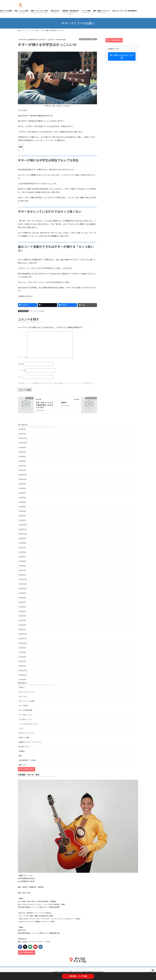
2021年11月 (23, 639)
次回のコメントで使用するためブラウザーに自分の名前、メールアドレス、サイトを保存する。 (57, 383)
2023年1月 (22, 575)
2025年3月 (22, 466)
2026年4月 (22, 429)
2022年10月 (23, 588)
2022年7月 (22, 602)
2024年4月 (22, 507)
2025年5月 (22, 461)
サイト (20, 377)
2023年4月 (22, 561)
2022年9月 (22, 593)
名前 (21, 364)
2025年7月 (22, 452)
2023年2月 (22, 570)
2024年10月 (23, 479)
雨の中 (64, 402)
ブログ (21, 728)
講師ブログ (22, 765)
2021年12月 (23, 634)
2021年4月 (22, 657)
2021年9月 (22, 648)
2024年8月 (22, 488)
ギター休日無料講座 (25, 710)
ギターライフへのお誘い (88, 39)
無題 (20, 756)
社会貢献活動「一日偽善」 (28, 760)
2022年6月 (22, 607)
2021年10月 (23, 643)
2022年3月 (22, 620)
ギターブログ (23, 696)
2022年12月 (23, 579)
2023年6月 (22, 552)
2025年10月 (23, 443)
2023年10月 (23, 534)
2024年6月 (22, 498)
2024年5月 (22, 502)
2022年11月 (23, 584)
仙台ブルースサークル (26, 733)
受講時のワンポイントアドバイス (30, 742)
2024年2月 (22, 516)
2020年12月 (23, 670)
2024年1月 (22, 520)
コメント (22, 357)
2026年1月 (22, 434)
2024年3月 (22, 511)
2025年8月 (22, 447)
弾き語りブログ (24, 747)
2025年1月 (22, 470)
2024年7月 (22, 493)
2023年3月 (22, 566)
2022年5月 (22, 611)
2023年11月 (23, 529)
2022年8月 (22, 598)
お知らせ (22, 687)
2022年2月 (22, 625)
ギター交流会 (23, 706)
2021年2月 (22, 661)
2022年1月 (22, 629)
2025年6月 (22, 457)
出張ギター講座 (24, 737)
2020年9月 (22, 680)
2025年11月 (23, 438)
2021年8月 (22, 652)
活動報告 (22, 751)
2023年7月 (22, 548)
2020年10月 (23, 675)
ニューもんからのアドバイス (28, 724)
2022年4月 (22, 616)
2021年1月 (22, 666)
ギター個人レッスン (25, 715)
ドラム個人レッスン (25, 719)
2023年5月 (22, 557)
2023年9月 (22, 538)
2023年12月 (23, 525)
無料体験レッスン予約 (78, 976)
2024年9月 (22, 484)
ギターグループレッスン (27, 692)
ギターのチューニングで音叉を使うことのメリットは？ (44, 405)
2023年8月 (22, 543)
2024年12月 (23, 475)
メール (22, 370)
